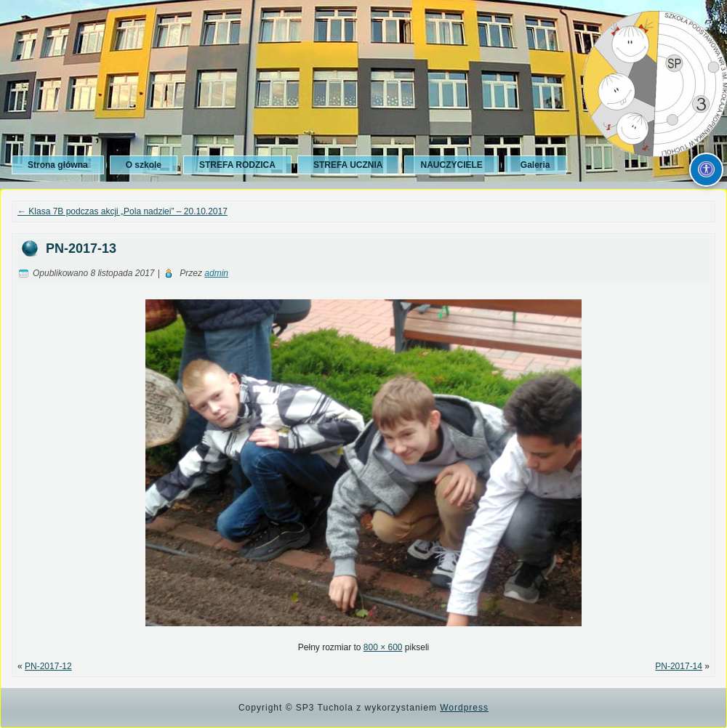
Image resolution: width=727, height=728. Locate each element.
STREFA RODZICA (237, 165)
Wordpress (464, 708)
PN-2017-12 (48, 666)
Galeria (535, 165)
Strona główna (58, 165)
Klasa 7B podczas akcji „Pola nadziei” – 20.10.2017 (122, 211)
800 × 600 (383, 647)
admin (216, 273)
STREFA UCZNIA (348, 165)
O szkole (144, 165)
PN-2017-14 (679, 666)
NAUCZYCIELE (451, 165)
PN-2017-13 (81, 248)
